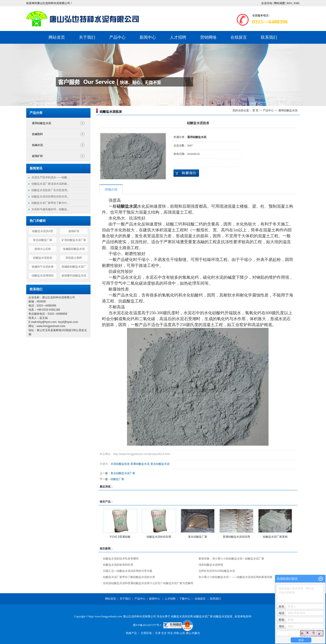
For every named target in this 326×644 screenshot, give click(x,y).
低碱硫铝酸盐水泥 (74, 249)
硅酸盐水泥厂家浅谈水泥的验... (50, 184)
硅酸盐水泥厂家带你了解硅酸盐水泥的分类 (129, 577)
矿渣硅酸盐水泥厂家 (74, 240)
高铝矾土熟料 (74, 258)
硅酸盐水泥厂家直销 (275, 537)
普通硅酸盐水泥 (140, 464)
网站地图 (280, 3)
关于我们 (87, 37)
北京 (164, 633)
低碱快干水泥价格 (43, 267)
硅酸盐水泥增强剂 (43, 276)
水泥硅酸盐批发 (120, 464)
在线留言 (239, 37)
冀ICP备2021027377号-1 (147, 625)
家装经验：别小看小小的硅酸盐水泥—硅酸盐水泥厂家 (231, 559)
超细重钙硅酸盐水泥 (74, 276)
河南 (177, 633)
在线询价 (186, 173)
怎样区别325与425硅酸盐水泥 (217, 571)
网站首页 (57, 37)
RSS (289, 3)
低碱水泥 (37, 145)
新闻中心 (148, 37)
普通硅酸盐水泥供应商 (236, 537)
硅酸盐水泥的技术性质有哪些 (121, 559)
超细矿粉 (37, 156)
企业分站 (267, 3)
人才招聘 (178, 37)
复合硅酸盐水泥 (160, 464)
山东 (183, 633)
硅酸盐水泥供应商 (182, 616)
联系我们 (269, 37)
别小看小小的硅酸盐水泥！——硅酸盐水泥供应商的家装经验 (235, 577)
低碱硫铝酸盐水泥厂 (74, 267)
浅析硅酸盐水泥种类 (211, 565)
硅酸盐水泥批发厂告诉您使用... (50, 190)
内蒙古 (196, 633)
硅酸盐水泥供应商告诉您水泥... (50, 197)
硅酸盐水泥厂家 (203, 616)
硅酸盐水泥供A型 (43, 231)
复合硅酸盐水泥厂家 (123, 473)
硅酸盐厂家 (117, 479)
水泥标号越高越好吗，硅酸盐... (50, 209)
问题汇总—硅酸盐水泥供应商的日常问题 (128, 571)
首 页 (255, 110)
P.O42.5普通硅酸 (120, 537)
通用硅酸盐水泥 (41, 123)
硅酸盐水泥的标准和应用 (118, 565)
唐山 (189, 633)
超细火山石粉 (43, 249)
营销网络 (208, 37)
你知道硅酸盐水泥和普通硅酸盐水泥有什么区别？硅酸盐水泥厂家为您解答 (148, 583)
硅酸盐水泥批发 (43, 258)
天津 (158, 633)
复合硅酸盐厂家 (43, 240)
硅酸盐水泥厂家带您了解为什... (50, 203)
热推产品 (131, 633)
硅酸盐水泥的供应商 (159, 537)
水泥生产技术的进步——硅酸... (50, 177)
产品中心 (117, 37)
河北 (170, 633)
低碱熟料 (37, 134)
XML (297, 3)
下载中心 (185, 599)
